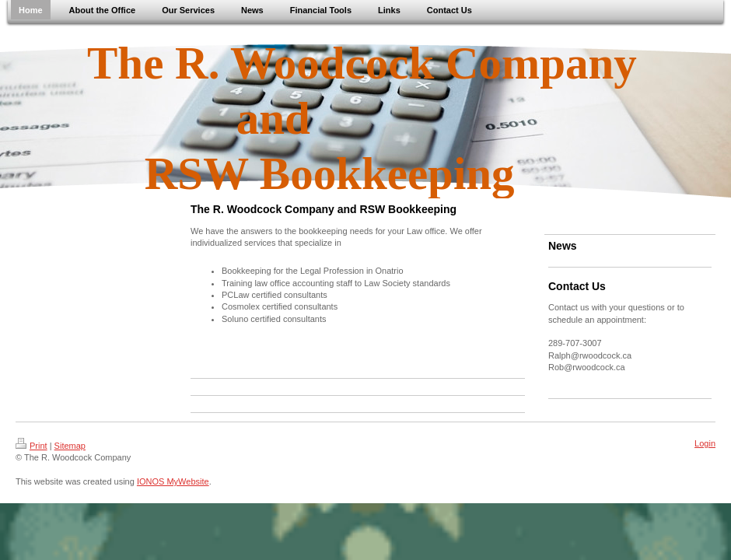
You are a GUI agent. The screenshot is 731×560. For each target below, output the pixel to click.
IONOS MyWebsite (173, 481)
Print (31, 446)
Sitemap (70, 446)
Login (705, 443)
